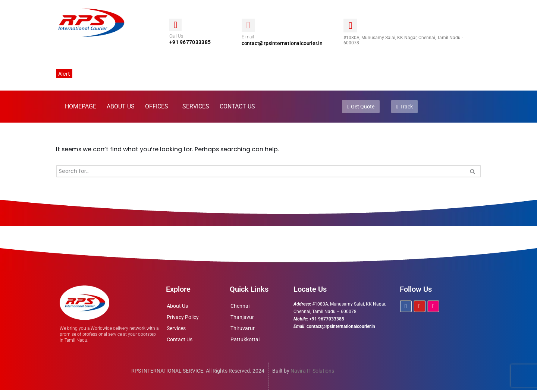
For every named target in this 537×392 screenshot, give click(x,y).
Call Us (176, 37)
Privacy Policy (183, 319)
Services (196, 108)
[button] (158, 108)
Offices (157, 108)
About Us (121, 108)
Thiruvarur (243, 330)
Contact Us (237, 108)
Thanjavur (242, 319)
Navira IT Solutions (312, 372)
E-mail (248, 37)
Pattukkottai (245, 341)
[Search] (260, 173)
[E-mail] (248, 25)
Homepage (81, 108)
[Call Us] (175, 25)
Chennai (240, 307)
